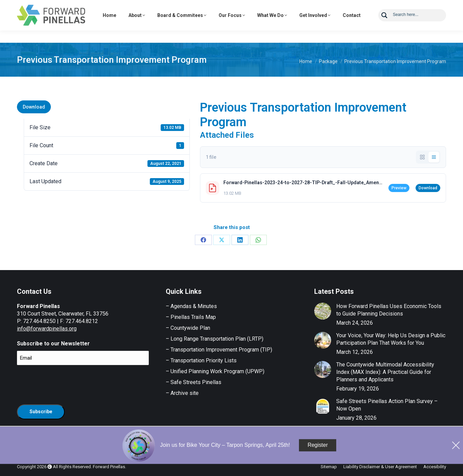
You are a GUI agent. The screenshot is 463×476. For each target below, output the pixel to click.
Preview (399, 188)
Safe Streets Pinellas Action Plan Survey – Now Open (387, 405)
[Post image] (323, 311)
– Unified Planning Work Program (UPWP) (215, 371)
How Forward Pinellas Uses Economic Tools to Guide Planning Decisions (389, 310)
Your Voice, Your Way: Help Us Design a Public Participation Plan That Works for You (391, 339)
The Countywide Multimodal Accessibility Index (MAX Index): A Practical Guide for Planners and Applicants (385, 372)
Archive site (185, 393)
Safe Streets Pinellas (195, 382)
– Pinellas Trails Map (191, 317)
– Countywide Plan (188, 328)
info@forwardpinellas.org (47, 329)
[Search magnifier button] (384, 27)
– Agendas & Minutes (191, 306)
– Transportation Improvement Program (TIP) (219, 350)
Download (34, 107)
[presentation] (68, 384)
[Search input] (417, 26)
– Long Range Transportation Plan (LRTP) (215, 339)
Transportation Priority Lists (204, 360)
